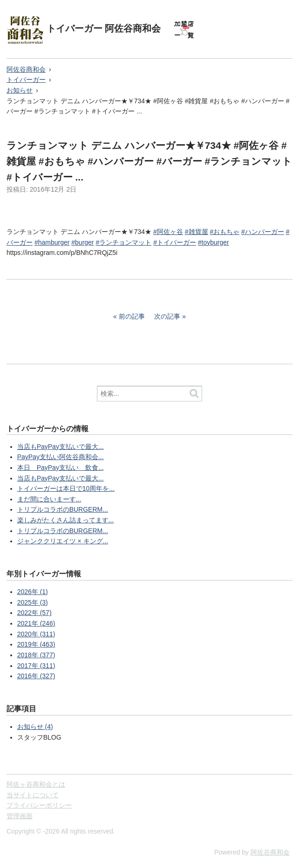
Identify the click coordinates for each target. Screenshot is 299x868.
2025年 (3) (33, 602)
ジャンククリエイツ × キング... (63, 541)
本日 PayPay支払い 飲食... (61, 467)
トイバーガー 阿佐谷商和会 (104, 28)
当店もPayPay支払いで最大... (61, 447)
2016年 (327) (36, 676)
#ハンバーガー (263, 232)
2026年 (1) (33, 592)
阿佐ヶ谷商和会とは (36, 784)
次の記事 (167, 316)
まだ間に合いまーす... (49, 499)
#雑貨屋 (197, 232)
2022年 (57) (34, 613)
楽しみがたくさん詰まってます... (66, 520)
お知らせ (20, 90)
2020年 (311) (36, 634)
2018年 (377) (36, 655)
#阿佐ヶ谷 (168, 232)
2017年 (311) (36, 666)
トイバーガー (26, 80)
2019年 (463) (36, 644)
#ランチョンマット (123, 242)
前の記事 (132, 316)
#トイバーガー (175, 242)
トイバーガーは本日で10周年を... (66, 488)
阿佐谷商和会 (26, 69)
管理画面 (20, 816)
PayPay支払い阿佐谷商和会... (61, 457)
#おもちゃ (224, 232)
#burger (82, 242)
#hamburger (52, 242)
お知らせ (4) (35, 727)
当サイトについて (33, 795)
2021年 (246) (36, 623)
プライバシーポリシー (39, 805)
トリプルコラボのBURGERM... (63, 509)
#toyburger (214, 242)
